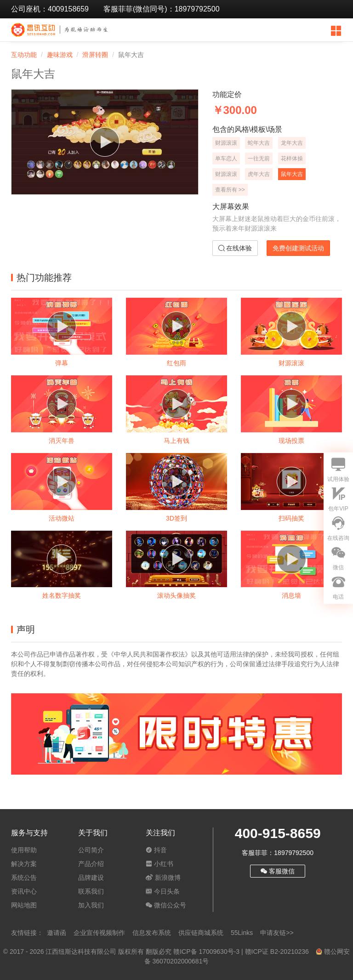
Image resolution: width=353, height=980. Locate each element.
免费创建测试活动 (298, 248)
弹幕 (62, 363)
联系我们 (91, 891)
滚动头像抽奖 (176, 595)
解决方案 (24, 864)
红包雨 (176, 363)
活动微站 (62, 518)
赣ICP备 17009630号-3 (206, 952)
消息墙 (291, 595)
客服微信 (278, 871)
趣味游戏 (60, 55)
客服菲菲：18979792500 (278, 853)
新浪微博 (163, 878)
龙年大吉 (292, 143)
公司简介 (91, 850)
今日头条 (163, 891)
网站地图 (24, 905)
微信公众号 (166, 905)
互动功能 (24, 55)
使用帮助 (24, 850)
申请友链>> (277, 933)
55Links (242, 933)
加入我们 (91, 905)
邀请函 (57, 933)
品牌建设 (91, 878)
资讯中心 (24, 891)
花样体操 (292, 159)
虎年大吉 (259, 174)
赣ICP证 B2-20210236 (277, 952)
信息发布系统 (152, 933)
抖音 (156, 850)
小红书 (159, 864)
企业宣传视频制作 (99, 933)
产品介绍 (91, 864)
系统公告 (24, 878)
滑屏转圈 (95, 55)
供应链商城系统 (201, 933)
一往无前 (259, 159)
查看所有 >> (230, 190)
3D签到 (176, 518)
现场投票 (291, 441)
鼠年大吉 (292, 174)
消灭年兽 (62, 441)
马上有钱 (176, 441)
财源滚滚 (226, 143)
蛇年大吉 (259, 143)
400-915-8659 (278, 833)
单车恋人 (226, 159)
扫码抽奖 (291, 518)
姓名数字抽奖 (62, 595)
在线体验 (235, 248)
